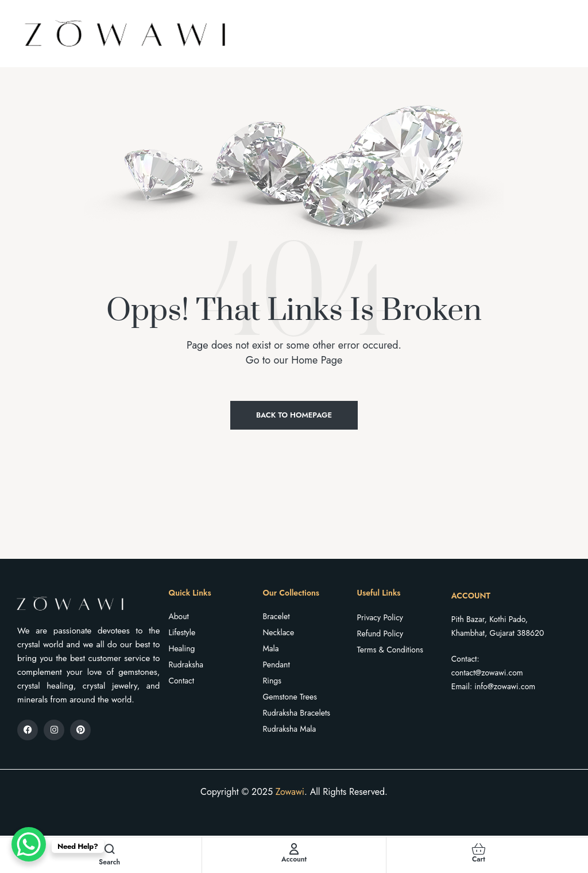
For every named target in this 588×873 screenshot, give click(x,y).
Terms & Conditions (390, 650)
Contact (181, 681)
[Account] (294, 849)
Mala (271, 648)
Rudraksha (186, 665)
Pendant (276, 665)
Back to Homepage (294, 415)
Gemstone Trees (290, 697)
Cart (479, 859)
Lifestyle (182, 632)
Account (294, 859)
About (179, 616)
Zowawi (290, 792)
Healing (181, 648)
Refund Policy (380, 633)
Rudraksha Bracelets (297, 713)
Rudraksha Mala (290, 729)
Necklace (279, 632)
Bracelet (276, 616)
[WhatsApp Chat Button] (29, 844)
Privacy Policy (380, 617)
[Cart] (478, 849)
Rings (272, 681)
